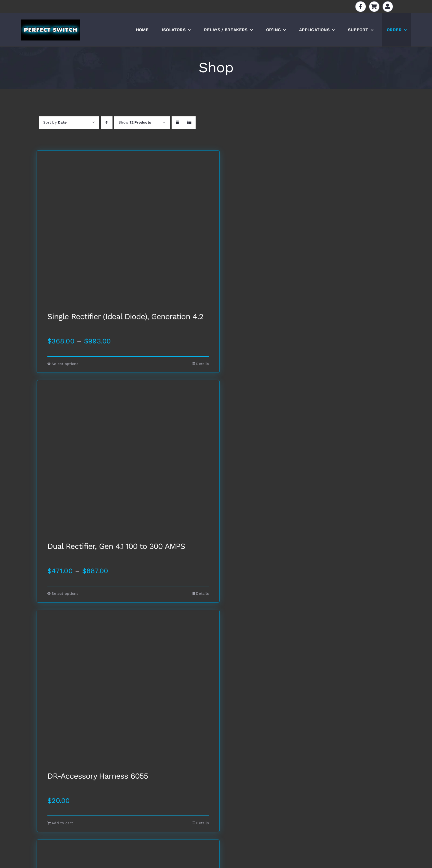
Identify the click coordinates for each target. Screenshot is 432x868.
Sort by (55, 122)
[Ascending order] (107, 123)
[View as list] (189, 123)
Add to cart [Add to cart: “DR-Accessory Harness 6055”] (62, 823)
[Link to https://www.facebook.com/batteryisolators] (360, 6)
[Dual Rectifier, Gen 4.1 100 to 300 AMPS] (128, 461)
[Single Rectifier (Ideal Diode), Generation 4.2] (128, 232)
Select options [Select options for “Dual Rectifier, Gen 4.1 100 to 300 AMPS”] (65, 594)
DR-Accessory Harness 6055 (98, 776)
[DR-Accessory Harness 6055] (128, 691)
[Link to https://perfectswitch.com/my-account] (388, 6)
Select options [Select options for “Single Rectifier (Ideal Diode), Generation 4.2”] (65, 364)
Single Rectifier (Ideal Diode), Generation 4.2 (125, 317)
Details (202, 364)
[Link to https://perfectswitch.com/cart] (374, 6)
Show (135, 122)
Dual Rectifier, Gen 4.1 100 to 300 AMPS (116, 546)
